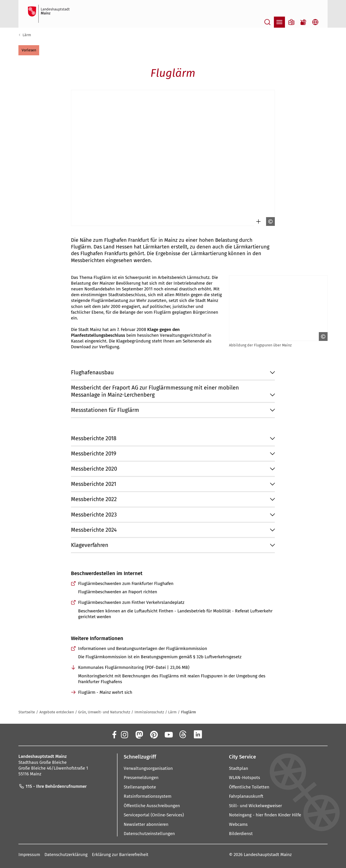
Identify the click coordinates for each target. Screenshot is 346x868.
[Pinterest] (154, 734)
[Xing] (213, 734)
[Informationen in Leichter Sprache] (291, 22)
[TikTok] (227, 734)
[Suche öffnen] (267, 22)
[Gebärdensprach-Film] (303, 22)
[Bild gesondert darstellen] (257, 221)
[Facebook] (114, 734)
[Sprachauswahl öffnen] (315, 22)
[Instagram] (124, 734)
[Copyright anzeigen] (269, 221)
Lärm (27, 35)
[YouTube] (168, 734)
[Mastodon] (139, 734)
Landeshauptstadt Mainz (268, 855)
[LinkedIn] (198, 734)
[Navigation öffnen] (279, 22)
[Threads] (183, 734)
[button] (29, 50)
